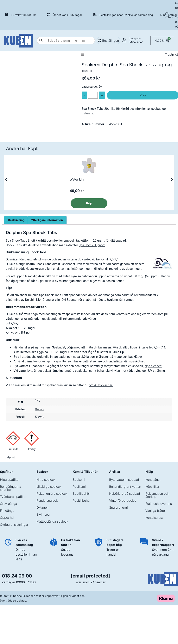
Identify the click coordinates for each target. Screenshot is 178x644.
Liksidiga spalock (49, 487)
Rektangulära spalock (52, 494)
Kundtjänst (167, 15)
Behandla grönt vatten (125, 487)
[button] (6, 180)
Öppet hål (7, 518)
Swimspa (43, 514)
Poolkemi (79, 487)
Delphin (40, 409)
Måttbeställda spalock (52, 521)
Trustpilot (172, 55)
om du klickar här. (101, 385)
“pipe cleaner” (153, 366)
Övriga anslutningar (14, 525)
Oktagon (42, 507)
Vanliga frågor (156, 511)
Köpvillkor (152, 487)
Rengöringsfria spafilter (11, 488)
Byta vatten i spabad (124, 480)
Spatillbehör (81, 494)
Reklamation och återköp (157, 495)
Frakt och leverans (159, 504)
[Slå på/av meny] (83, 55)
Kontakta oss (154, 518)
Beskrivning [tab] (16, 220)
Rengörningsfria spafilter (50, 361)
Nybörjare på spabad (125, 494)
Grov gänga (9, 504)
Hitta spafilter (10, 480)
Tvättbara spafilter (13, 497)
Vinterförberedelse (123, 501)
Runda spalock (47, 501)
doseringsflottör (68, 269)
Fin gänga (7, 511)
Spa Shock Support (92, 245)
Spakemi (79, 480)
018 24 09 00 (17, 576)
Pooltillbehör (82, 501)
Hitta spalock (46, 480)
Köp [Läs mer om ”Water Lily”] (89, 203)
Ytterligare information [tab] (47, 220)
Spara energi (118, 507)
